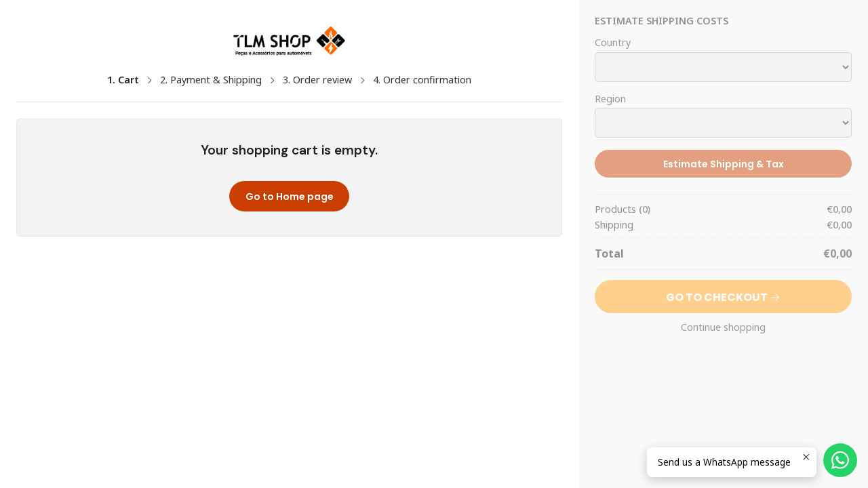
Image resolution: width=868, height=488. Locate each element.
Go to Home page (290, 197)
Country (613, 43)
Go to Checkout (723, 297)
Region (610, 99)
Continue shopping (723, 327)
